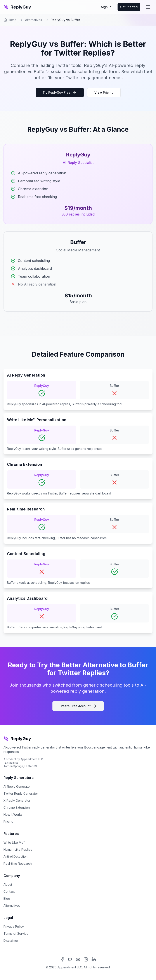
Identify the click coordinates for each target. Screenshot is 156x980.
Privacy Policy (14, 927)
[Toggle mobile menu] (148, 7)
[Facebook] (62, 959)
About (8, 884)
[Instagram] (86, 959)
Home (10, 20)
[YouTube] (78, 959)
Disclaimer (11, 941)
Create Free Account (78, 706)
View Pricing (104, 92)
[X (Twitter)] (70, 959)
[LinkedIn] (94, 959)
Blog (7, 898)
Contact (9, 891)
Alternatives (34, 20)
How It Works (13, 814)
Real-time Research (18, 863)
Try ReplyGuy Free (60, 93)
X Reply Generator (17, 800)
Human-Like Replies (18, 849)
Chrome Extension (17, 807)
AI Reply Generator (17, 786)
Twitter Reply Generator (21, 793)
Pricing (8, 821)
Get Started (129, 7)
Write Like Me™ (14, 842)
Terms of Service (16, 934)
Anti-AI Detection (16, 856)
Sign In (106, 7)
